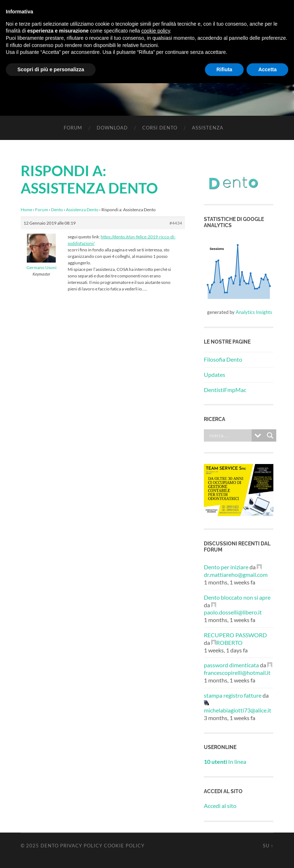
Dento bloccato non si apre (237, 597)
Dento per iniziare (226, 567)
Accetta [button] (267, 69)
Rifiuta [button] (224, 69)
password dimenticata (231, 665)
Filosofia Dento (223, 359)
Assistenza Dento (82, 210)
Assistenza (208, 128)
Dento (57, 210)
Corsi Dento (160, 128)
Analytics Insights (254, 312)
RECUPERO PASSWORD (235, 635)
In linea (225, 761)
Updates (215, 375)
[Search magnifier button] (270, 435)
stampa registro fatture (233, 695)
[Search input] (230, 435)
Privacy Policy (81, 846)
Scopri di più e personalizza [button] (51, 69)
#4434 (176, 223)
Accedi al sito (220, 806)
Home (26, 210)
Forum (73, 128)
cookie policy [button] (156, 31)
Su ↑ (268, 846)
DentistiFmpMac (225, 390)
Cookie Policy (124, 846)
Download (112, 128)
